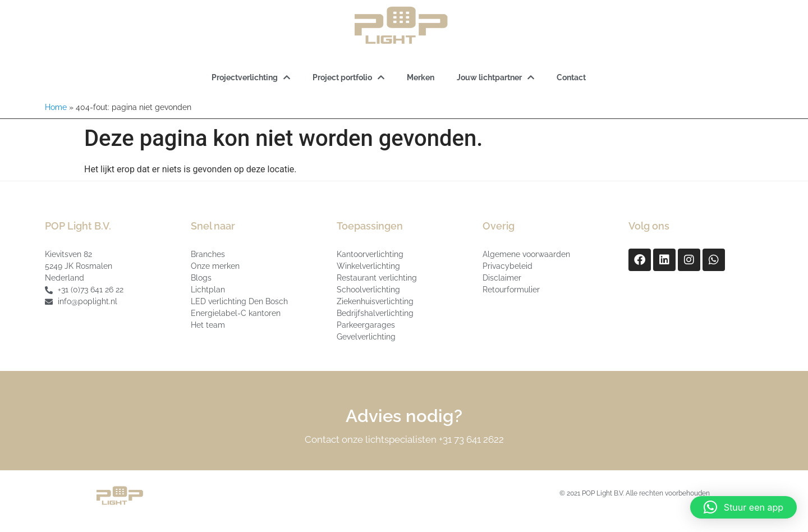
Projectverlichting (251, 77)
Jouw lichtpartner (495, 77)
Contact (571, 77)
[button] (743, 507)
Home (56, 107)
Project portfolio (348, 77)
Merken (421, 77)
